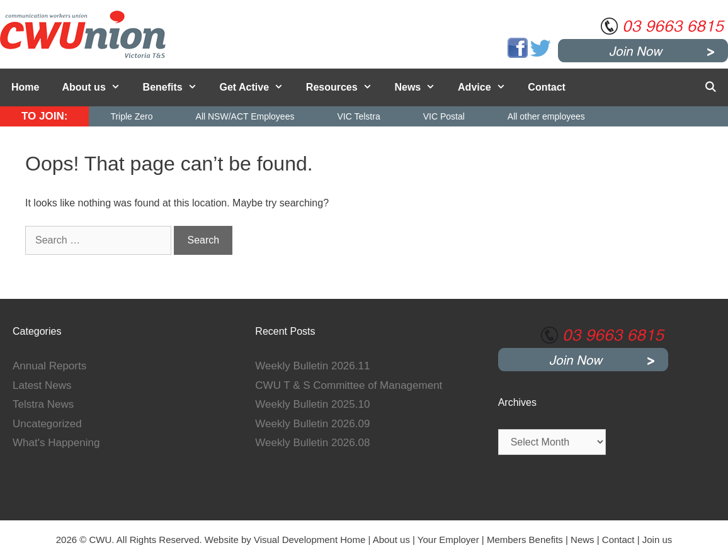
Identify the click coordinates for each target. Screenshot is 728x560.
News (420, 87)
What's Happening (56, 443)
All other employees (546, 116)
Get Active (257, 87)
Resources (345, 87)
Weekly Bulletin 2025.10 (312, 404)
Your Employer (448, 540)
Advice (487, 87)
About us (96, 87)
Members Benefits (525, 540)
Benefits (176, 87)
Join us (657, 540)
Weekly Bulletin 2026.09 (312, 424)
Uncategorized (47, 424)
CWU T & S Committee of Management (349, 385)
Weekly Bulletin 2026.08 (312, 443)
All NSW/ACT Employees (245, 116)
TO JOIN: (44, 116)
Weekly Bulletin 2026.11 (312, 366)
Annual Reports (49, 366)
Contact (547, 87)
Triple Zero (131, 116)
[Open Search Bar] (710, 87)
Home (25, 87)
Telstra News (43, 404)
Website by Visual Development (271, 540)
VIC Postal (444, 116)
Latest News (42, 385)
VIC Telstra (358, 116)
